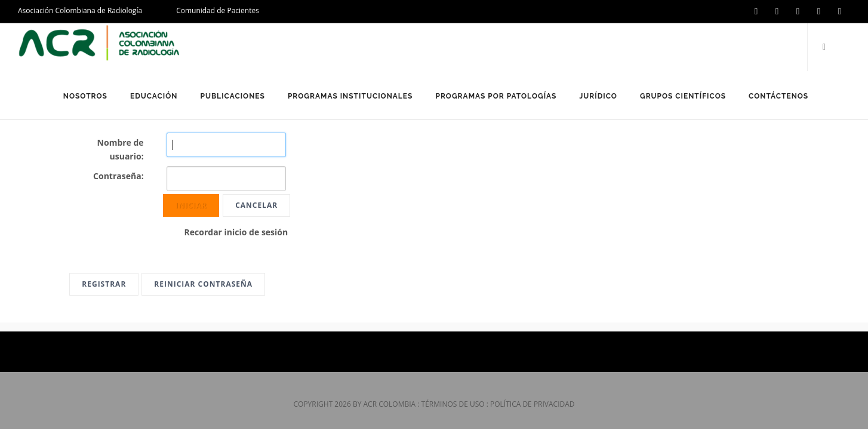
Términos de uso (453, 404)
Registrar (104, 284)
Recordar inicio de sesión (236, 232)
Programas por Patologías (496, 96)
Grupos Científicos (683, 96)
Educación (154, 96)
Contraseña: (118, 176)
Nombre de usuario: (121, 149)
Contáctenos (778, 96)
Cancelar (256, 205)
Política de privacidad (533, 404)
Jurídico (598, 96)
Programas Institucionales (350, 96)
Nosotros (85, 96)
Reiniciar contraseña (203, 284)
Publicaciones (232, 96)
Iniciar (191, 205)
